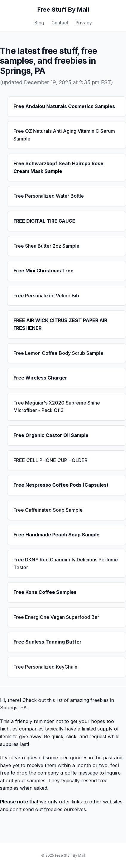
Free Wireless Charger (40, 378)
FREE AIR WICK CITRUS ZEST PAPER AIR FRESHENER (60, 324)
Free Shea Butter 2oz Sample (46, 246)
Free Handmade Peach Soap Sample (56, 535)
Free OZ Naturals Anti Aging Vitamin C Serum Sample (64, 135)
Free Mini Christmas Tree (43, 271)
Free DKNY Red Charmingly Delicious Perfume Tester (66, 563)
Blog (39, 23)
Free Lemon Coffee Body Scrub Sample (58, 353)
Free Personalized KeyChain (45, 667)
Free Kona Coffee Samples (45, 592)
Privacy (84, 23)
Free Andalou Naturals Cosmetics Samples (64, 106)
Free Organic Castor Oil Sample (51, 435)
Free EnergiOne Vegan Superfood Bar (56, 617)
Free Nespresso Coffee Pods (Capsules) (61, 485)
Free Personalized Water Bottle (49, 196)
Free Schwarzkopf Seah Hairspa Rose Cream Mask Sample (58, 167)
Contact (60, 23)
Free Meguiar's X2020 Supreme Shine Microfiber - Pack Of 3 (57, 407)
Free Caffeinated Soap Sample (48, 510)
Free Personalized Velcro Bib (46, 296)
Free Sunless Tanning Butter (47, 642)
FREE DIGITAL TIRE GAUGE (44, 221)
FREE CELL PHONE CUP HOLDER (50, 460)
